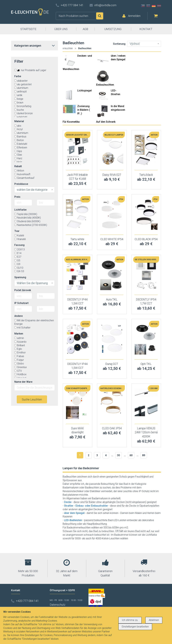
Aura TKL (112, 299)
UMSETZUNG (113, 29)
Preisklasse (21, 184)
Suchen (100, 16)
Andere (18, 316)
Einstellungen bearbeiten (135, 627)
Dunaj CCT (112, 364)
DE (154, 6)
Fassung (19, 245)
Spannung (20, 277)
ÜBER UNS (61, 29)
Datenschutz (58, 605)
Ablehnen (154, 620)
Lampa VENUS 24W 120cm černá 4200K (146, 432)
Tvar (17, 231)
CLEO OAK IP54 (112, 428)
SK (148, 6)
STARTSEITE (28, 29)
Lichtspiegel (84, 91)
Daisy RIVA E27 (112, 175)
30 (118, 455)
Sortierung (119, 44)
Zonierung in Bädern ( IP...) (84, 110)
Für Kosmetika (71, 122)
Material (19, 121)
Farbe (18, 76)
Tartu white (77, 239)
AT (159, 6)
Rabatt (18, 166)
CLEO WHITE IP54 (112, 239)
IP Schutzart (21, 303)
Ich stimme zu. (130, 620)
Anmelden (134, 16)
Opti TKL (146, 364)
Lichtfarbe (20, 210)
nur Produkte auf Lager (30, 70)
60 (131, 455)
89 (144, 455)
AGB (85, 29)
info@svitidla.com (105, 5)
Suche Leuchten (32, 399)
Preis (17, 197)
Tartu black (146, 175)
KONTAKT (146, 29)
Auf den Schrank (106, 122)
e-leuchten (68, 48)
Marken (19, 334)
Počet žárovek (23, 290)
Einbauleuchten (105, 85)
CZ (143, 6)
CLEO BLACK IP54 (146, 239)
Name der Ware (23, 382)
